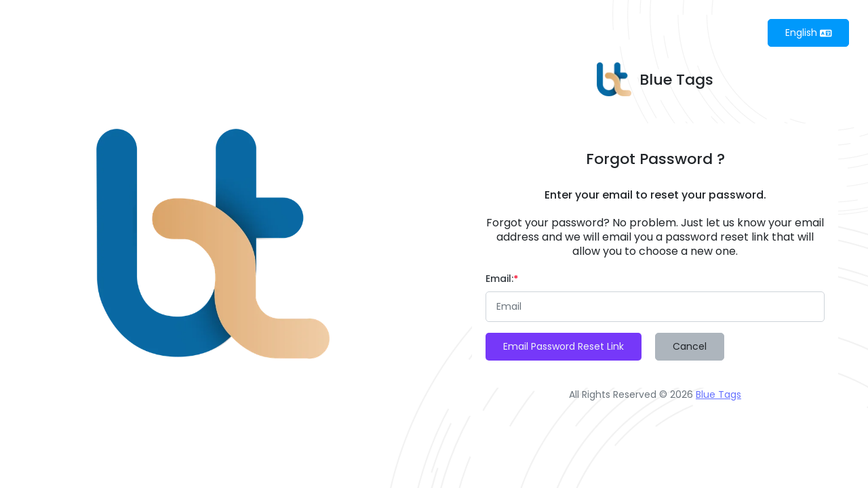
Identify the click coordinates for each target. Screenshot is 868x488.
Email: (502, 279)
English (809, 33)
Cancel (690, 346)
